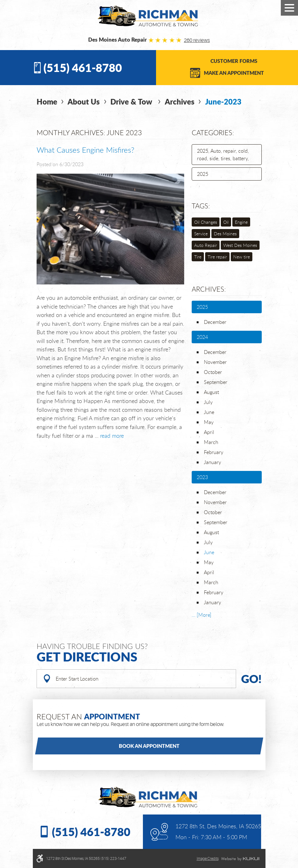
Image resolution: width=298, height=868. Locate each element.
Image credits (208, 859)
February (214, 452)
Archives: (209, 289)
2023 (202, 477)
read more (112, 436)
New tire (242, 257)
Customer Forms (234, 61)
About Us (84, 102)
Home (47, 102)
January (212, 462)
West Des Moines (240, 245)
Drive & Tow (132, 102)
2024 (202, 337)
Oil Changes (206, 222)
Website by (240, 859)
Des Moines (225, 234)
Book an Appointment (149, 746)
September (216, 382)
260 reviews (197, 40)
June (209, 412)
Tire (198, 257)
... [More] (202, 615)
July (208, 402)
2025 (203, 174)
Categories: (213, 133)
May (209, 422)
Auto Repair (206, 245)
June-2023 (223, 102)
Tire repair (217, 257)
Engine (241, 222)
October (213, 372)
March (211, 442)
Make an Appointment (234, 73)
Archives (180, 102)
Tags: (201, 206)
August (211, 392)
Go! (251, 679)
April (209, 432)
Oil (226, 222)
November (215, 362)
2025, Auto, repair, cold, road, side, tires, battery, (223, 155)
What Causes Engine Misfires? (85, 150)
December (215, 322)
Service (201, 234)
